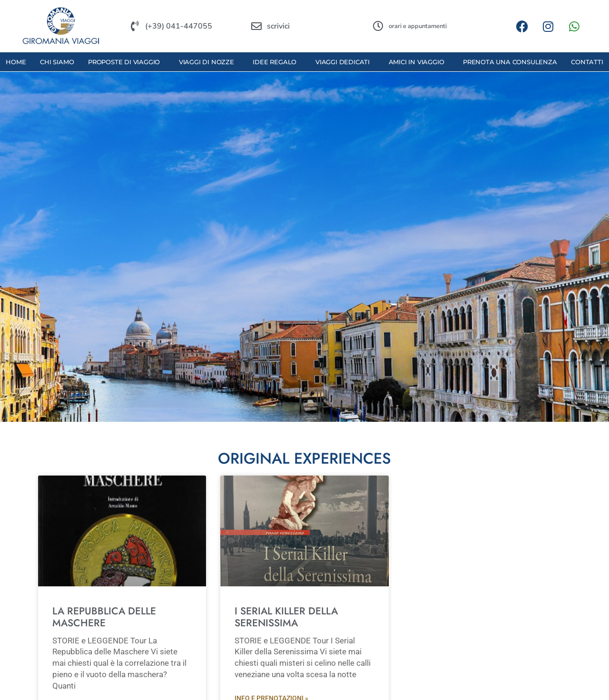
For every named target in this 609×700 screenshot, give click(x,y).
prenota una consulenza (510, 62)
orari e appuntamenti (418, 26)
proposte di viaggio (126, 62)
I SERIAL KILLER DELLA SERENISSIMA (286, 617)
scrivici (278, 26)
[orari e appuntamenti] (378, 26)
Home (16, 62)
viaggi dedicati (345, 62)
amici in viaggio (419, 62)
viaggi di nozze (209, 62)
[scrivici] (256, 26)
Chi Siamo (57, 62)
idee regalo (277, 62)
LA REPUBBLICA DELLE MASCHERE (104, 617)
